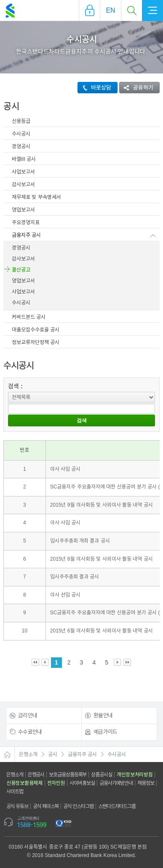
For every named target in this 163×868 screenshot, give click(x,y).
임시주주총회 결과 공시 (75, 577)
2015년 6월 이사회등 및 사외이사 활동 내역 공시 (102, 631)
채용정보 (146, 783)
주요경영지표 (26, 222)
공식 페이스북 (46, 806)
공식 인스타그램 (78, 806)
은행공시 (36, 775)
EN (110, 10)
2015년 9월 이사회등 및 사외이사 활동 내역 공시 (102, 505)
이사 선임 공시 (65, 595)
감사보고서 (23, 184)
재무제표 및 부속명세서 (36, 197)
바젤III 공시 (24, 159)
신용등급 (21, 121)
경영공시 (21, 146)
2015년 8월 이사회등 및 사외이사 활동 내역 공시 (102, 559)
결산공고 (21, 270)
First (36, 663)
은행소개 (28, 754)
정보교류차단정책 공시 (36, 342)
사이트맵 (15, 792)
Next (118, 663)
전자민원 (56, 783)
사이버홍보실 (82, 783)
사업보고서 (23, 172)
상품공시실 (102, 775)
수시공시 (21, 134)
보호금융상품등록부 (68, 775)
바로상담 (95, 88)
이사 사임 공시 (65, 469)
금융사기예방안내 (116, 783)
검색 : (15, 386)
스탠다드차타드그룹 (117, 806)
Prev (45, 663)
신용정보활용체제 (24, 783)
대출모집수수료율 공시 (36, 330)
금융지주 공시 (26, 235)
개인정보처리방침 (135, 775)
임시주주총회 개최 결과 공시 (80, 541)
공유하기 (136, 88)
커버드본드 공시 (29, 317)
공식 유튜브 (17, 806)
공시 (53, 754)
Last (127, 663)
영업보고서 (23, 210)
